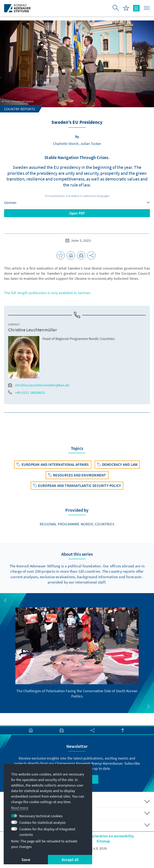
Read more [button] (20, 808)
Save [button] (26, 860)
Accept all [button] (70, 860)
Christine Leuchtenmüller (33, 330)
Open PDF (77, 213)
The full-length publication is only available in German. (48, 293)
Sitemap (103, 841)
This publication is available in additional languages (77, 196)
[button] (5, 600)
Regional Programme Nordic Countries (77, 524)
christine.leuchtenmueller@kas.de (39, 385)
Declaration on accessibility (112, 836)
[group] (77, 653)
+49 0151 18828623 (27, 392)
